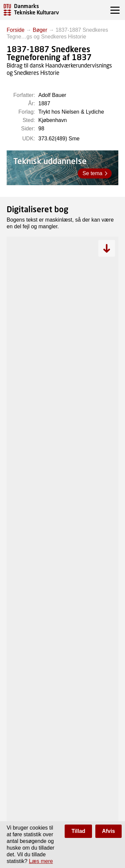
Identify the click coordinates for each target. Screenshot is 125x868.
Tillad (78, 831)
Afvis (108, 831)
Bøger (40, 30)
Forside (15, 30)
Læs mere (41, 861)
